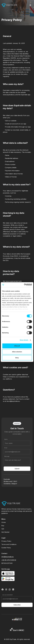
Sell (3, 529)
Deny (17, 358)
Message (7, 456)
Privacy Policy (6, 541)
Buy (3, 526)
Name (6, 439)
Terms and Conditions (9, 544)
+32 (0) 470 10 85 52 (9, 560)
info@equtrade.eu (8, 557)
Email (6, 448)
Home (4, 522)
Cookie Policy (6, 548)
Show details (24, 340)
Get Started (5, 532)
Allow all (17, 346)
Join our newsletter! (7, 595)
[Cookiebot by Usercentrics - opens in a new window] (24, 285)
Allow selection (17, 352)
